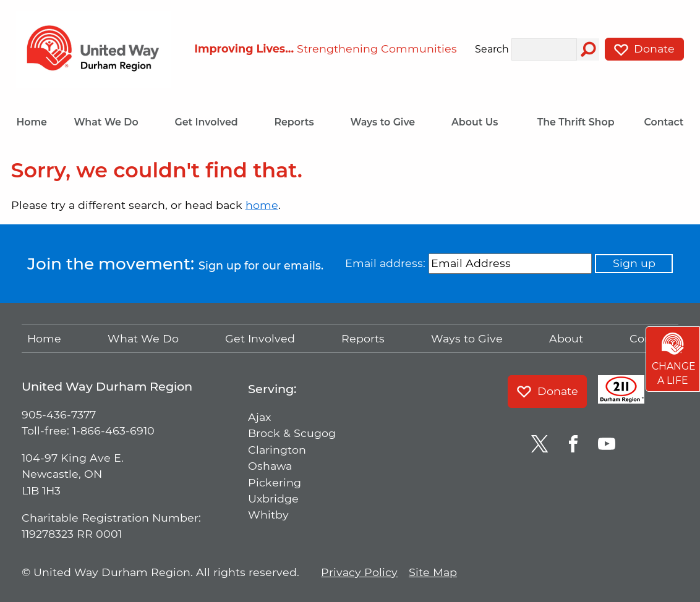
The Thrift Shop (576, 122)
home (262, 205)
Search (492, 49)
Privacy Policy (359, 572)
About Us (480, 122)
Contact (664, 122)
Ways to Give (387, 122)
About (566, 338)
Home (32, 122)
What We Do (111, 122)
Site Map (433, 572)
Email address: (385, 263)
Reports (299, 122)
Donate (644, 49)
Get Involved (211, 122)
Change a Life (674, 360)
